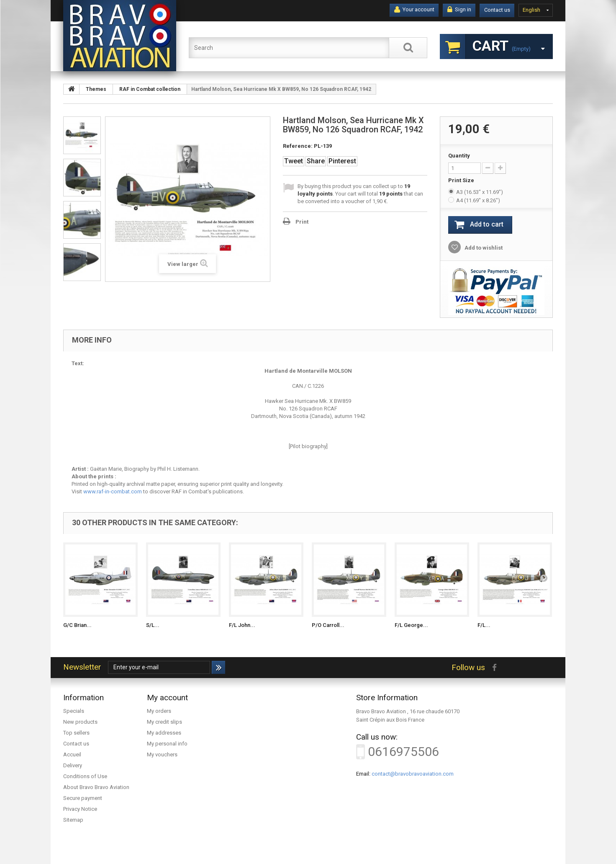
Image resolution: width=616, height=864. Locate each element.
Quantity (459, 156)
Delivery (73, 765)
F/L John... (242, 625)
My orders (159, 711)
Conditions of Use (85, 776)
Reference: (298, 146)
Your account (414, 10)
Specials (74, 711)
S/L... (153, 625)
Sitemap (73, 820)
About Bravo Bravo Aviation (96, 787)
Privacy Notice (80, 809)
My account (167, 698)
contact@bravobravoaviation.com (413, 774)
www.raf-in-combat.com (113, 491)
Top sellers (76, 733)
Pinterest (342, 161)
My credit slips (164, 722)
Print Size (462, 180)
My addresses (164, 733)
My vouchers (162, 754)
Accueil (72, 754)
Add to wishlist (483, 248)
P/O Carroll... (328, 625)
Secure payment (83, 798)
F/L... (484, 625)
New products (80, 722)
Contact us (497, 10)
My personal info (167, 744)
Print (302, 222)
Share (316, 161)
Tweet (294, 161)
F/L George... (411, 625)
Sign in (459, 10)
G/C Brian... (77, 625)
